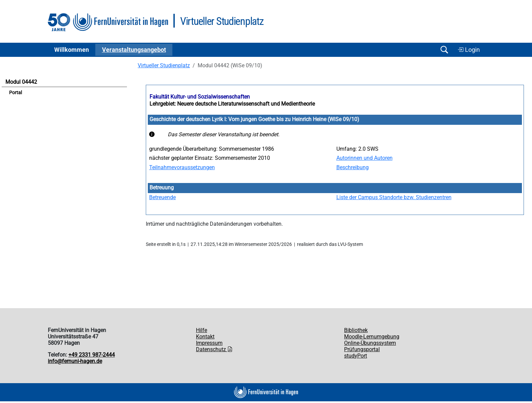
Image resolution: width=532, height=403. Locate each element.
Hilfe (202, 330)
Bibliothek (356, 330)
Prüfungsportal (362, 349)
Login (469, 50)
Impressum (209, 343)
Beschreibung (353, 167)
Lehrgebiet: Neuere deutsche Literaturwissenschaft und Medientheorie (232, 104)
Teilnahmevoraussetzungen (182, 167)
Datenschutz (214, 349)
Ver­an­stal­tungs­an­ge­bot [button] (134, 50)
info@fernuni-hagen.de (75, 361)
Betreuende (162, 197)
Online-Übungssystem (370, 343)
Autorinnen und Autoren (364, 158)
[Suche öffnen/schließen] (444, 50)
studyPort (356, 356)
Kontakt (205, 337)
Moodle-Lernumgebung (372, 337)
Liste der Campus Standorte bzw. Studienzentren (394, 197)
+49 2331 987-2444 (92, 355)
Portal (15, 93)
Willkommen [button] (72, 50)
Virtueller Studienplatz (164, 65)
